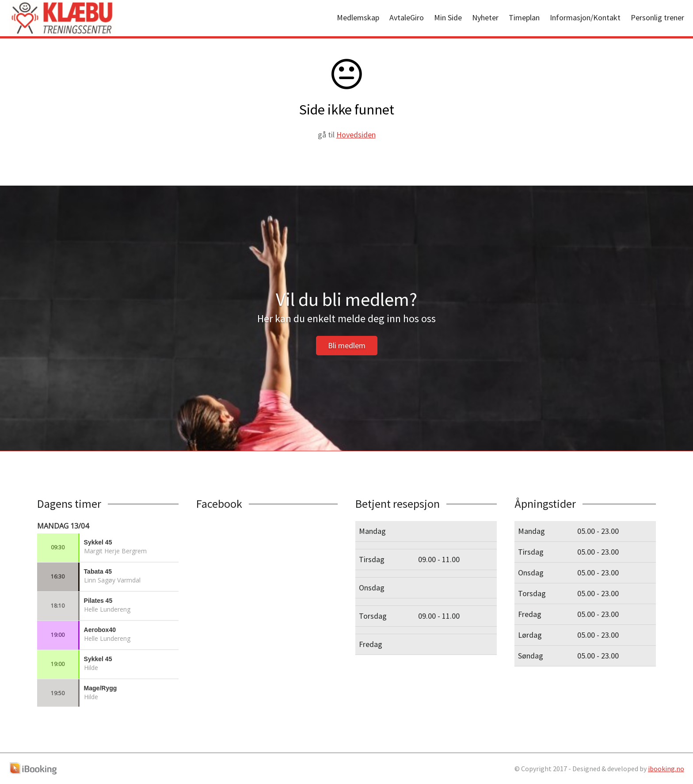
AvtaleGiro (407, 17)
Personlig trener (657, 17)
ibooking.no (666, 769)
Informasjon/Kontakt (585, 17)
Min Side (448, 17)
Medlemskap (358, 17)
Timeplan (524, 17)
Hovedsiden (356, 135)
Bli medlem (347, 345)
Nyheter (485, 17)
